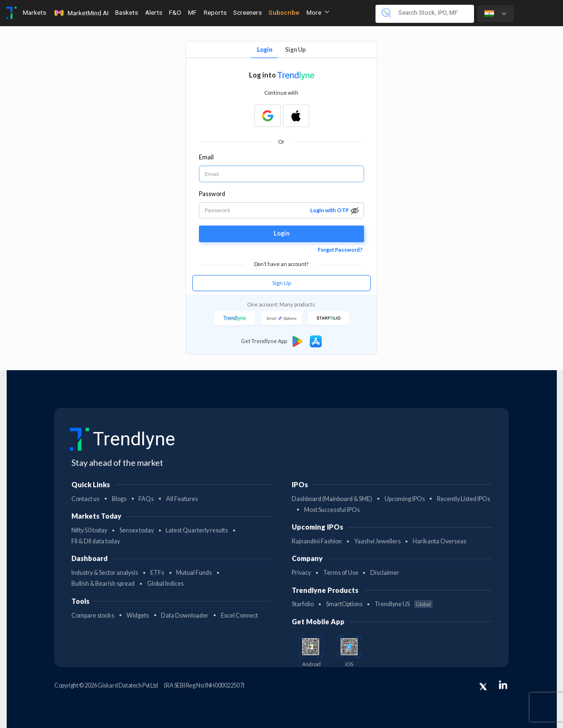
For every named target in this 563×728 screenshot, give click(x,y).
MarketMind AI (81, 13)
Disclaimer (385, 573)
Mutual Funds (194, 573)
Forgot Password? (340, 250)
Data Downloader (185, 615)
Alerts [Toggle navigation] (154, 12)
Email (206, 157)
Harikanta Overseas (440, 541)
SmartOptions (344, 604)
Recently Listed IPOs (464, 499)
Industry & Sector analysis (105, 573)
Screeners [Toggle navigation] (247, 12)
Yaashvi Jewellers (377, 541)
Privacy (301, 573)
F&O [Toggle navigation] (175, 12)
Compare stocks (93, 615)
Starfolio (303, 604)
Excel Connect (239, 615)
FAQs (146, 499)
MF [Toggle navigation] (192, 12)
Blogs (119, 499)
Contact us (85, 499)
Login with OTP (330, 210)
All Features (182, 499)
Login (265, 50)
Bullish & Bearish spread (103, 584)
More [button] (318, 12)
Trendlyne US (404, 604)
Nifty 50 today (89, 530)
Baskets (127, 12)
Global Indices (165, 584)
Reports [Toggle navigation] (215, 12)
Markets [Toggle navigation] (35, 12)
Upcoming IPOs (405, 499)
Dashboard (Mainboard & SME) (332, 499)
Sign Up (296, 50)
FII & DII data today (96, 541)
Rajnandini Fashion (317, 541)
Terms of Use (341, 573)
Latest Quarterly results (197, 530)
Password (212, 194)
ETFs (157, 573)
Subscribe (284, 12)
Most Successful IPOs (332, 510)
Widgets (138, 615)
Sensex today (137, 530)
